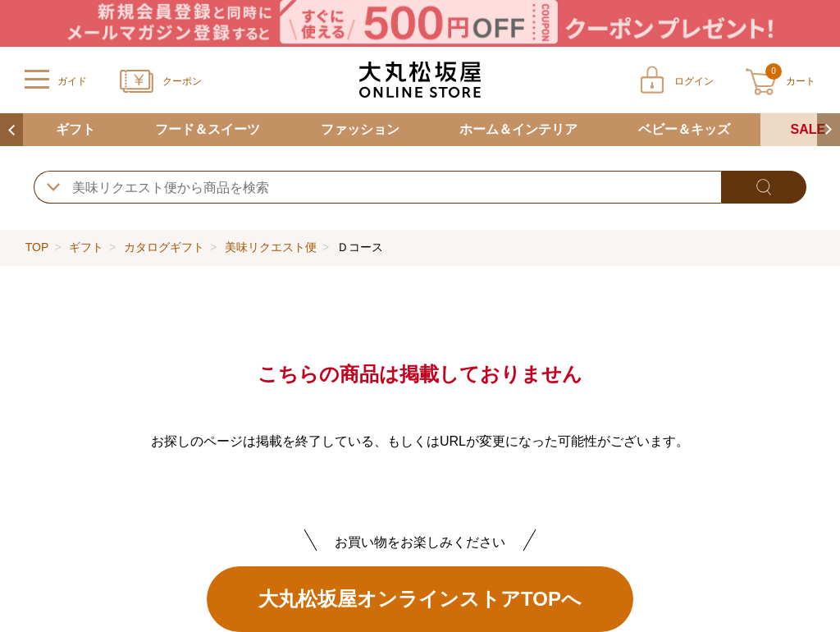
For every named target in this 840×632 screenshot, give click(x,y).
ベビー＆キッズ (684, 129)
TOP (37, 247)
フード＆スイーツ (208, 129)
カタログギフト (164, 247)
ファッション (360, 129)
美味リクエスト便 (271, 247)
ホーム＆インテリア (518, 129)
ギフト (75, 129)
